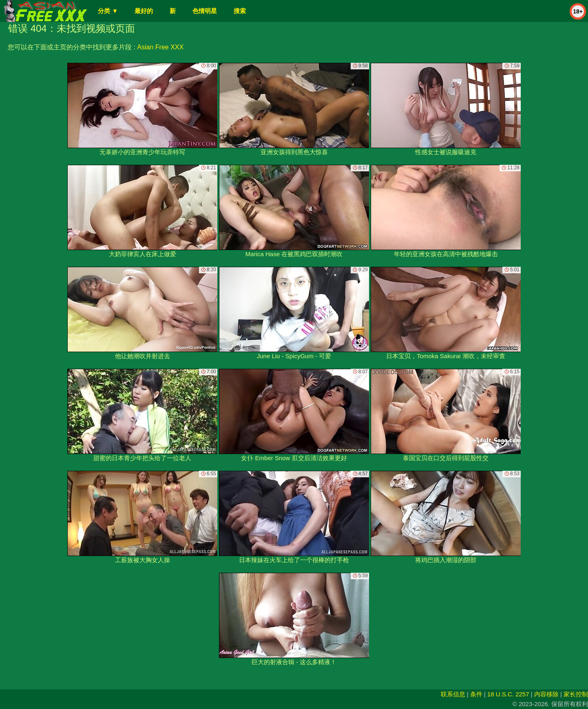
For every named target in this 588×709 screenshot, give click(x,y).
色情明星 (205, 11)
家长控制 (576, 694)
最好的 (144, 11)
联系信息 (453, 694)
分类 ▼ (108, 11)
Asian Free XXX (160, 47)
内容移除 (546, 694)
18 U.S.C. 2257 (508, 694)
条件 (476, 694)
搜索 (240, 11)
